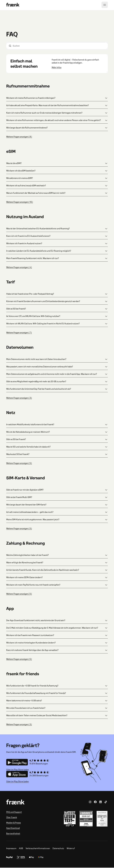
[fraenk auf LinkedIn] (100, 802)
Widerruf (71, 849)
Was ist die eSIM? (57, 164)
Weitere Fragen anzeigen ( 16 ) (20, 202)
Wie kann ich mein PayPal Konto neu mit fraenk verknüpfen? (57, 585)
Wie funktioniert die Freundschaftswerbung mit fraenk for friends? (57, 694)
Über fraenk (12, 818)
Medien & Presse (14, 823)
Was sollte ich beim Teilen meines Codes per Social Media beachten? (57, 716)
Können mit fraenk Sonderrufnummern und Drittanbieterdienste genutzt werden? (57, 302)
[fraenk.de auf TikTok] (106, 802)
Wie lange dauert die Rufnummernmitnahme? (57, 128)
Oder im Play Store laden (17, 770)
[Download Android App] (17, 763)
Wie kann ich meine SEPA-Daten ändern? (57, 578)
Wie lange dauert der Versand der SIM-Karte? (57, 505)
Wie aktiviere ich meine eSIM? (57, 179)
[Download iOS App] (17, 775)
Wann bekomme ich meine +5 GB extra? (57, 701)
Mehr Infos (57, 68)
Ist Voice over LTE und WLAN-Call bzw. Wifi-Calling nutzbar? (57, 317)
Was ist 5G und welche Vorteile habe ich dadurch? (57, 447)
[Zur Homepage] (13, 5)
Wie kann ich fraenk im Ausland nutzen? (57, 244)
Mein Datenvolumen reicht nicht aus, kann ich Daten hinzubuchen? (57, 360)
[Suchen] (57, 46)
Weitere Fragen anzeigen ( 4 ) (19, 268)
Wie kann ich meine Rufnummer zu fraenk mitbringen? (57, 98)
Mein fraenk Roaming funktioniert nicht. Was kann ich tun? (57, 259)
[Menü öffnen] (105, 5)
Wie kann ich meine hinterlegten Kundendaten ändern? (57, 643)
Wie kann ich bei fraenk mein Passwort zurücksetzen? (57, 636)
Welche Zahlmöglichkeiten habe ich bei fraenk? (57, 556)
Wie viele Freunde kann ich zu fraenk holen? (57, 708)
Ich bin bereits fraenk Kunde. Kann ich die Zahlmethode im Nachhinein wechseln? (57, 570)
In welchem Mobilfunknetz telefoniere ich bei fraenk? (57, 425)
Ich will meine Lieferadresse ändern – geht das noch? (57, 513)
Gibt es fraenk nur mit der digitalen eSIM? (57, 490)
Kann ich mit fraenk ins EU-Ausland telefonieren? (57, 236)
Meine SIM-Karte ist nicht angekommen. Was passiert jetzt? (57, 520)
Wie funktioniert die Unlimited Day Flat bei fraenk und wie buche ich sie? (57, 389)
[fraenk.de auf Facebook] (95, 802)
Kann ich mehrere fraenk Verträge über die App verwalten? (57, 651)
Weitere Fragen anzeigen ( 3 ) (19, 398)
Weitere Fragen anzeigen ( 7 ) (19, 333)
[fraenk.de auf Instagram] (90, 802)
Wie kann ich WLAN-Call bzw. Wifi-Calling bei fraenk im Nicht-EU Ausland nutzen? (57, 324)
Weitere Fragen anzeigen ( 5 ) (19, 464)
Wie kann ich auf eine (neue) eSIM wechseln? (57, 186)
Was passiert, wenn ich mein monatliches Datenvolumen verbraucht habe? (57, 367)
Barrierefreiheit (13, 834)
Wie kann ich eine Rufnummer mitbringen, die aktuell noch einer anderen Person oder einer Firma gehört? (57, 121)
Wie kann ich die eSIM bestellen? (57, 171)
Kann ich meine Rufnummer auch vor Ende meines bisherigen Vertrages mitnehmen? (57, 113)
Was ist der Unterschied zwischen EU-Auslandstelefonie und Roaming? (57, 229)
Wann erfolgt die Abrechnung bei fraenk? (57, 563)
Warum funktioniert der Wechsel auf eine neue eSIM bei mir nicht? (57, 193)
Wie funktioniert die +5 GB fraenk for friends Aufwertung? (57, 686)
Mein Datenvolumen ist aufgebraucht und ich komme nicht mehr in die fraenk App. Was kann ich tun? (57, 374)
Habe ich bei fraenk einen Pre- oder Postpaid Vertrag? (57, 294)
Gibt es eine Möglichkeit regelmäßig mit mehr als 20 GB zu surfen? (57, 382)
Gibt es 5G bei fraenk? (57, 309)
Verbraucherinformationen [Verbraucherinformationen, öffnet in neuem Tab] (38, 849)
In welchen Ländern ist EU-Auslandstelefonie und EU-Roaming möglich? (57, 251)
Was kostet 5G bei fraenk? (57, 455)
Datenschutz (58, 849)
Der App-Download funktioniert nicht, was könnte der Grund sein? (57, 621)
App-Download (13, 828)
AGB (21, 849)
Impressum (11, 849)
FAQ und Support (14, 812)
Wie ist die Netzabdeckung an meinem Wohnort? (57, 432)
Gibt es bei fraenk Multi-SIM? (57, 498)
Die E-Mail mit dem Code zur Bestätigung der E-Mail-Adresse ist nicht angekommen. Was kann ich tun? (57, 628)
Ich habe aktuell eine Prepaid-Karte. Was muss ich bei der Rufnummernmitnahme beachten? (57, 106)
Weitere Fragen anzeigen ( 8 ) (19, 137)
